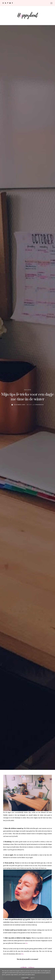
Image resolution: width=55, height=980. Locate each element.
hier (26, 943)
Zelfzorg (31, 967)
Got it (33, 978)
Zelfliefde (28, 390)
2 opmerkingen (39, 405)
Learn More (25, 978)
